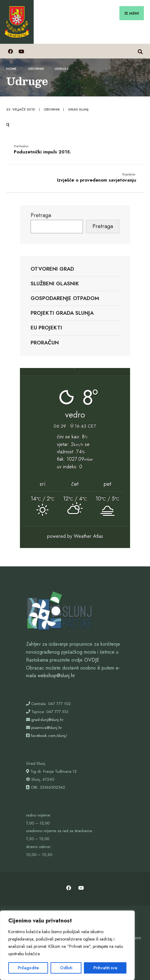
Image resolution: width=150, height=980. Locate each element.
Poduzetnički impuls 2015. (42, 149)
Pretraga (41, 215)
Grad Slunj (78, 109)
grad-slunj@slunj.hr (47, 720)
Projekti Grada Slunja (62, 313)
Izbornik (36, 69)
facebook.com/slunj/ (49, 736)
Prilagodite (28, 968)
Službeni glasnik (55, 283)
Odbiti (66, 968)
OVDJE (92, 660)
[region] (67, 945)
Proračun (45, 343)
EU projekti (46, 328)
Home (11, 69)
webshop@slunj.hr (56, 676)
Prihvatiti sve (105, 968)
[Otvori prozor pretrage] (140, 51)
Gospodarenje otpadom (65, 298)
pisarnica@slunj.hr (47, 728)
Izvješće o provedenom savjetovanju (97, 178)
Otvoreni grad (52, 269)
